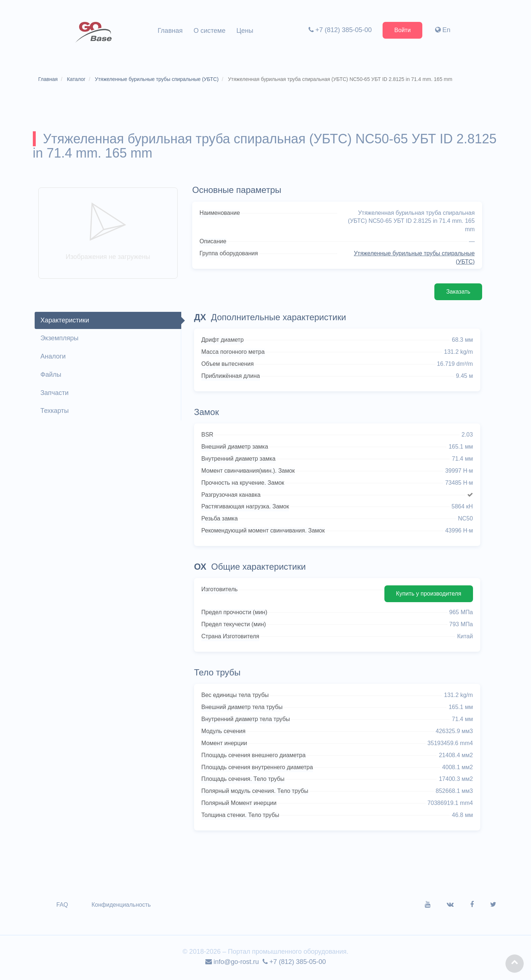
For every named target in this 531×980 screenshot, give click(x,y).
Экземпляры (60, 340)
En (442, 30)
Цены (245, 31)
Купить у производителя (428, 596)
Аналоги (54, 359)
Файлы (52, 376)
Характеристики (65, 322)
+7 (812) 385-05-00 (340, 30)
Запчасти (55, 395)
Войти (402, 30)
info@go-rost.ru (232, 964)
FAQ (63, 907)
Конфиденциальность (122, 907)
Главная (170, 31)
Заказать (457, 293)
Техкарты (55, 413)
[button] (515, 964)
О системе (210, 31)
